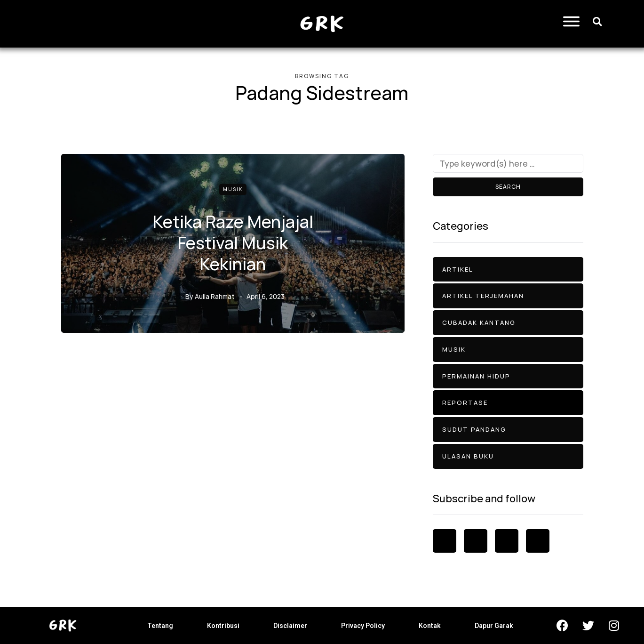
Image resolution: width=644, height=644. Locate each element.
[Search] (508, 163)
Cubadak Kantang (479, 322)
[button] (597, 21)
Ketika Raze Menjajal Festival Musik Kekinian (233, 242)
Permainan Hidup (476, 376)
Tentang (160, 626)
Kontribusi (223, 626)
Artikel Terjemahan (483, 296)
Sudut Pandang (474, 429)
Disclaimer (290, 626)
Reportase (465, 402)
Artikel (458, 269)
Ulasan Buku (468, 456)
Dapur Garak (494, 626)
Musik (233, 189)
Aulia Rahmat (215, 296)
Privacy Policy (363, 626)
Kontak (430, 626)
